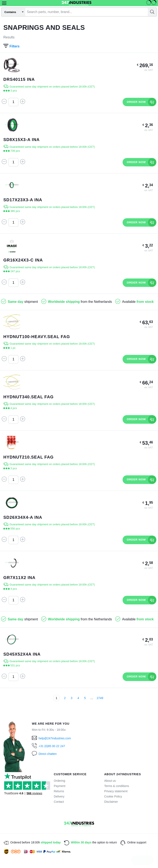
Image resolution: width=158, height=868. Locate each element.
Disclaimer (111, 802)
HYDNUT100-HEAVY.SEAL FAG (37, 337)
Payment (60, 786)
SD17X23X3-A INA (23, 200)
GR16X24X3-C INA (23, 260)
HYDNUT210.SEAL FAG (28, 457)
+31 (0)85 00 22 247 (52, 746)
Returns (59, 791)
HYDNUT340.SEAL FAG (28, 397)
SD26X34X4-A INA (23, 517)
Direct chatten (48, 754)
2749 (100, 698)
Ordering (60, 781)
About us (110, 781)
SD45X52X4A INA (22, 654)
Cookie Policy (113, 796)
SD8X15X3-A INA (21, 140)
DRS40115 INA (19, 79)
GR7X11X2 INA (19, 578)
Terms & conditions (117, 786)
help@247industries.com (55, 738)
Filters (11, 46)
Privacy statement (116, 791)
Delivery (59, 796)
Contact (59, 802)
